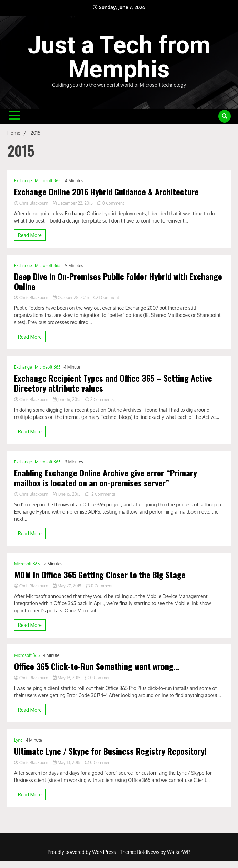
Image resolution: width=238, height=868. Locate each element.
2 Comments (102, 399)
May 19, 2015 (67, 678)
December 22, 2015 (73, 203)
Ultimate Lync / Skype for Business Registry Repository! (110, 751)
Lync (18, 740)
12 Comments (103, 494)
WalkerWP (178, 852)
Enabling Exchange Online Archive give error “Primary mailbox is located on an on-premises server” (106, 478)
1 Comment (109, 297)
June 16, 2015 (67, 399)
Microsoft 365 (48, 181)
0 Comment (113, 203)
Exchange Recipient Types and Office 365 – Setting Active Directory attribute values (113, 383)
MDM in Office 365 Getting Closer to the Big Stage (100, 575)
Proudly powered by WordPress (82, 852)
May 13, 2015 (67, 762)
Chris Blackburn (32, 203)
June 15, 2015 (67, 494)
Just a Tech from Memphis (119, 57)
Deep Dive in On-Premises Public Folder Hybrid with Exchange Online (118, 281)
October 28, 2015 (71, 297)
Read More (30, 235)
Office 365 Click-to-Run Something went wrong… (97, 666)
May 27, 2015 (68, 586)
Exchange (23, 181)
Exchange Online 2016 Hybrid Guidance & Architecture (106, 192)
